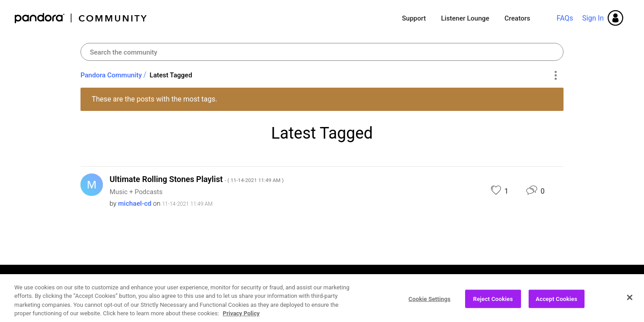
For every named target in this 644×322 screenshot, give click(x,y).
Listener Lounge (465, 18)
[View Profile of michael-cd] (135, 203)
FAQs (565, 18)
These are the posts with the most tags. (155, 99)
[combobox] (322, 52)
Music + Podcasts (136, 192)
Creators (517, 18)
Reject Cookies (493, 303)
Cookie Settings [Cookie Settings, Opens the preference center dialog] (429, 303)
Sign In (593, 18)
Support (414, 18)
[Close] (630, 301)
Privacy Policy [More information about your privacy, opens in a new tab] (241, 318)
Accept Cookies (557, 303)
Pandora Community (81, 18)
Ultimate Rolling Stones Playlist (197, 179)
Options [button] (555, 76)
